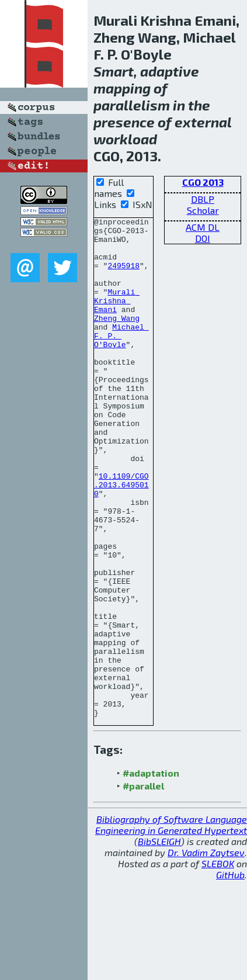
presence (124, 122)
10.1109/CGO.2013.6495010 (121, 539)
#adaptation (151, 873)
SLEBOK (218, 963)
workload (125, 139)
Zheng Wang (117, 339)
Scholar (203, 210)
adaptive (170, 71)
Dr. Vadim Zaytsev (206, 952)
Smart (114, 71)
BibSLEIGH (159, 941)
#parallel (143, 886)
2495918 (123, 276)
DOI (203, 238)
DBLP (203, 199)
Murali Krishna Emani (117, 318)
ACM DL (203, 227)
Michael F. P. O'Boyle (121, 360)
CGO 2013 (203, 182)
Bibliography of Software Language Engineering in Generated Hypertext (171, 924)
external (203, 122)
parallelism (132, 105)
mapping (122, 88)
